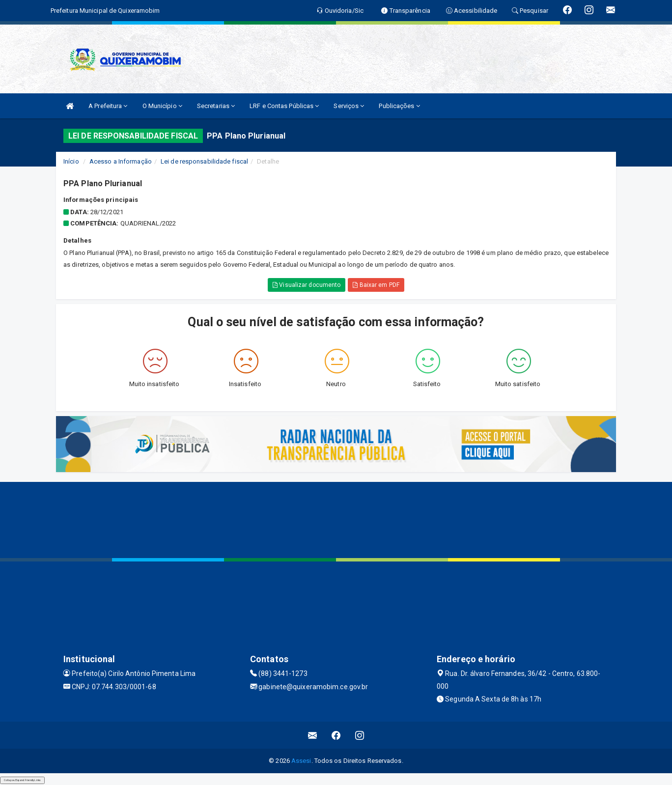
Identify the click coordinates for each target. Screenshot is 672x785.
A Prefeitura (108, 106)
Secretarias (216, 106)
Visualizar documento (307, 285)
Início (71, 161)
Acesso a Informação (121, 161)
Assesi (301, 761)
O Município (162, 106)
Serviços (349, 106)
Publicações (399, 106)
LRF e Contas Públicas (284, 106)
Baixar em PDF (376, 285)
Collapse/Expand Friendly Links (22, 780)
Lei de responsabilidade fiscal (204, 161)
